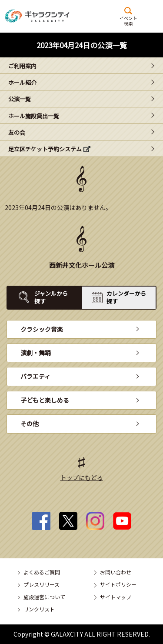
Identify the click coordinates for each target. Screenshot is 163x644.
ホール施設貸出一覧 (34, 116)
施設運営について (44, 597)
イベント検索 (128, 20)
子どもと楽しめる (45, 400)
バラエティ (35, 376)
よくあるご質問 (42, 572)
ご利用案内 (22, 66)
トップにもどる (82, 477)
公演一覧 (20, 99)
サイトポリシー (118, 584)
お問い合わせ (116, 572)
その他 (30, 424)
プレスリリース (42, 584)
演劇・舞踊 (36, 353)
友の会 (17, 132)
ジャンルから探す (51, 297)
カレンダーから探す (126, 297)
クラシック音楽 (42, 329)
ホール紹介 (22, 82)
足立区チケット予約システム (45, 149)
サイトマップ (116, 597)
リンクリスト (39, 609)
